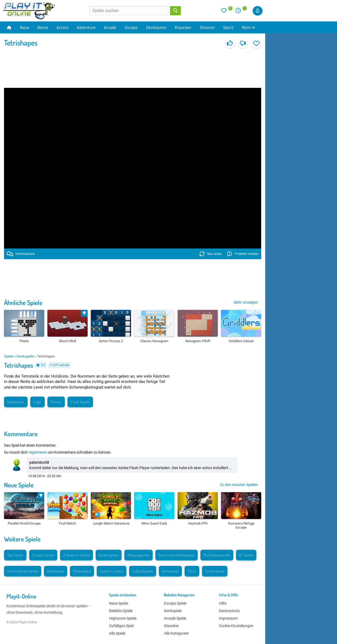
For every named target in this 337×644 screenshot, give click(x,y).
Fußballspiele (143, 571)
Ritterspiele (82, 571)
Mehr (248, 27)
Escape (131, 27)
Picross (56, 402)
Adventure (86, 27)
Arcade (110, 27)
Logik (38, 402)
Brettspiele (56, 571)
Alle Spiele (117, 633)
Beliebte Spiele (121, 611)
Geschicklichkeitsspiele (176, 555)
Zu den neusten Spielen (239, 485)
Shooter (207, 27)
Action (63, 27)
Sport (228, 27)
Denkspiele (156, 27)
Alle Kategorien (176, 633)
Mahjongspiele (138, 555)
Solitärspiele (215, 571)
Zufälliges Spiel (121, 626)
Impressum (228, 618)
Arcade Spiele (175, 618)
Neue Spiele (19, 485)
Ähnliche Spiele (23, 302)
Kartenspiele (109, 555)
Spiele (9, 356)
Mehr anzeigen (246, 302)
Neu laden (211, 254)
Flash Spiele (80, 402)
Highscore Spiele (123, 618)
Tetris (192, 571)
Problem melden (243, 254)
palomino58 (39, 462)
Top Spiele (15, 555)
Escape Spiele (43, 555)
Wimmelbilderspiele (23, 571)
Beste (43, 27)
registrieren (38, 452)
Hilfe (223, 603)
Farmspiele (170, 571)
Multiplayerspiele (217, 555)
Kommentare (21, 254)
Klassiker (183, 27)
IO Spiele (246, 555)
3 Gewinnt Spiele (76, 555)
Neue (25, 27)
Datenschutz (229, 611)
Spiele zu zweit (112, 571)
